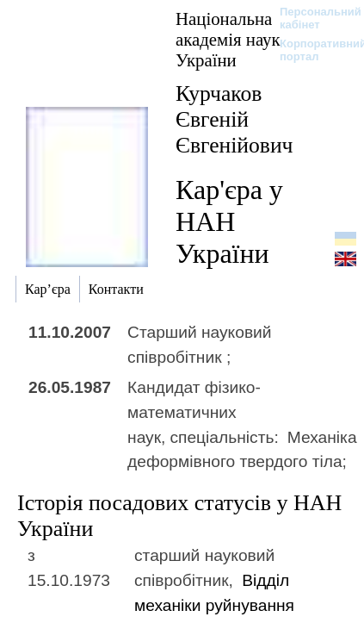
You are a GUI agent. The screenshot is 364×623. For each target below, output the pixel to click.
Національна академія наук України (228, 39)
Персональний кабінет (312, 18)
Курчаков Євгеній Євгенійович (234, 119)
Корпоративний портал (312, 50)
